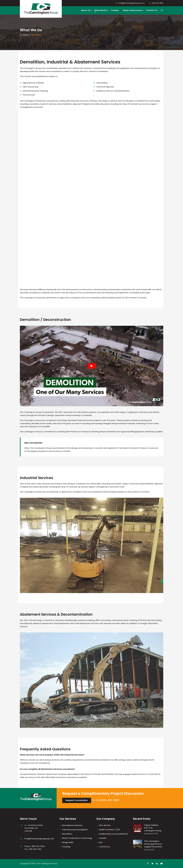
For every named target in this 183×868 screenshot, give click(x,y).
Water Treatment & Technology (77, 838)
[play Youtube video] (92, 366)
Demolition (67, 834)
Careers (115, 10)
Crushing (66, 847)
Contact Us (152, 10)
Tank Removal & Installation (75, 830)
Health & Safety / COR (109, 830)
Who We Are (105, 825)
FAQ (101, 842)
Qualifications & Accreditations (113, 834)
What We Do (100, 10)
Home (24, 35)
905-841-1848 (158, 3)
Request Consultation (77, 800)
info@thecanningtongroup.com (132, 3)
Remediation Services (72, 825)
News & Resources (132, 10)
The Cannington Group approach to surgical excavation (153, 844)
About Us (86, 10)
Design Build (68, 842)
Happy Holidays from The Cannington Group (153, 828)
